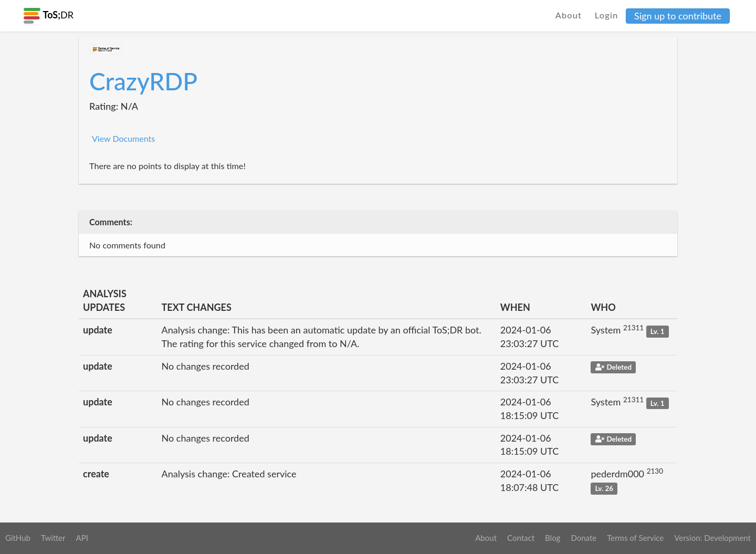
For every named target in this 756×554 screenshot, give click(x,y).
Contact (521, 538)
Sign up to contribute (678, 16)
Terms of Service (635, 538)
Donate (584, 538)
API (82, 538)
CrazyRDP (143, 81)
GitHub (18, 538)
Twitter (53, 538)
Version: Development (712, 538)
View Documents (123, 138)
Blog (553, 538)
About (569, 15)
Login (607, 15)
